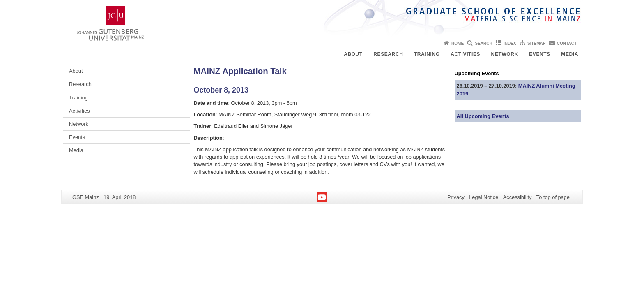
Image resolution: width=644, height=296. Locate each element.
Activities (465, 54)
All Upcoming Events (483, 116)
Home (458, 43)
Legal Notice (484, 197)
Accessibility (517, 197)
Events (540, 54)
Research (388, 54)
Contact (567, 43)
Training (427, 54)
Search (483, 43)
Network (505, 54)
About (353, 54)
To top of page (553, 197)
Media (570, 54)
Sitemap (536, 43)
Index (510, 43)
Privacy (456, 197)
